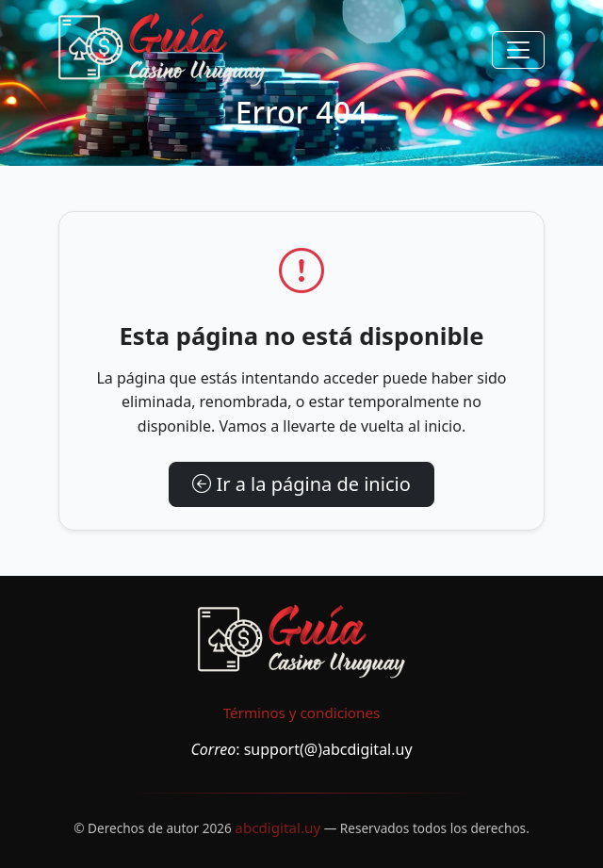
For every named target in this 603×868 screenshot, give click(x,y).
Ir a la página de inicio (301, 484)
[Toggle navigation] (518, 50)
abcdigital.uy (277, 827)
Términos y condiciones (302, 712)
